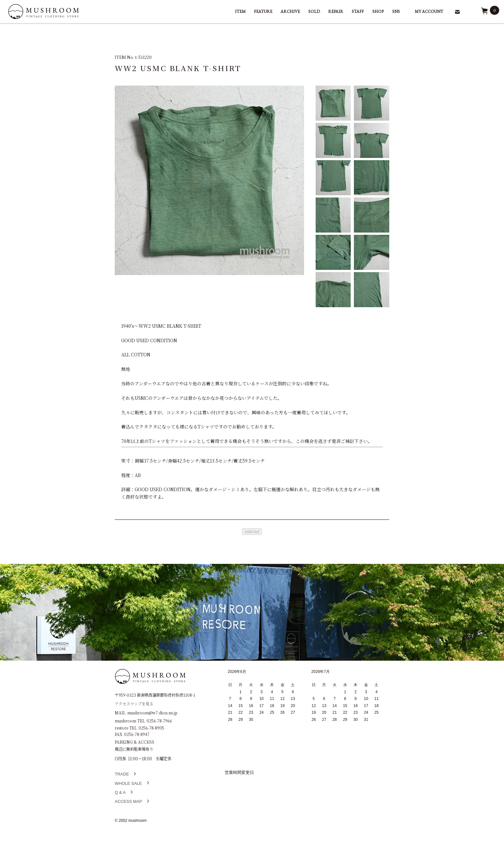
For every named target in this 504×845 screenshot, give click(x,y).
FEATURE (263, 11)
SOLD (314, 11)
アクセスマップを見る (134, 703)
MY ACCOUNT (429, 11)
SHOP (378, 11)
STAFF (358, 11)
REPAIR (336, 11)
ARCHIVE (290, 11)
